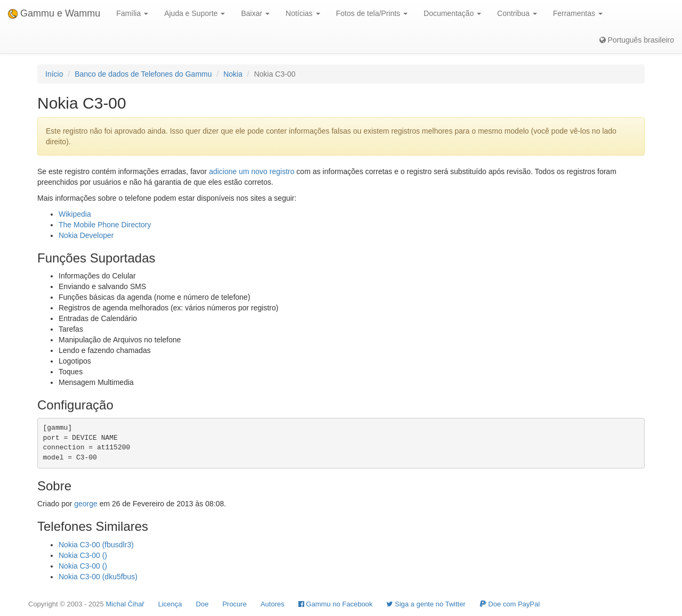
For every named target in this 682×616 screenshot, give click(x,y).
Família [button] (132, 13)
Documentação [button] (452, 13)
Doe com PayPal (510, 604)
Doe (202, 604)
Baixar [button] (255, 13)
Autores (273, 604)
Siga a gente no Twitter (426, 604)
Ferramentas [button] (578, 13)
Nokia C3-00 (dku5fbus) (98, 577)
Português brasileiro (637, 40)
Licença (170, 604)
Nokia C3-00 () (83, 555)
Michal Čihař (125, 604)
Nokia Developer (86, 235)
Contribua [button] (517, 13)
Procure (234, 604)
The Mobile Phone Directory (105, 225)
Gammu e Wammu (54, 13)
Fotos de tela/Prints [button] (372, 13)
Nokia (233, 74)
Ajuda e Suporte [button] (194, 13)
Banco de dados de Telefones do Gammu (143, 74)
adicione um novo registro (251, 171)
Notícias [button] (303, 13)
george (86, 504)
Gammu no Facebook (336, 604)
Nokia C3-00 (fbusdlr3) (96, 545)
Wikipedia (75, 214)
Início (54, 74)
